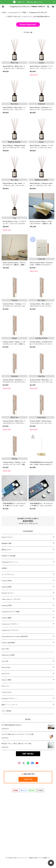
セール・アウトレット (8, 574)
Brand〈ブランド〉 (7, 537)
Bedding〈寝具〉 (7, 605)
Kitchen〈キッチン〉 (8, 593)
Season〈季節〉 (7, 680)
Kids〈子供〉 (5, 649)
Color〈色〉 (5, 661)
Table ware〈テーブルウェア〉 (11, 599)
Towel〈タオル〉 (7, 692)
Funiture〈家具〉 (7, 581)
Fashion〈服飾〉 (7, 618)
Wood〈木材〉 (6, 667)
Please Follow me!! (28, 25)
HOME (4, 12)
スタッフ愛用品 (6, 711)
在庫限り (4, 568)
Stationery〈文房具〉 (8, 655)
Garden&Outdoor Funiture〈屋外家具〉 (15, 636)
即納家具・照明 (7, 543)
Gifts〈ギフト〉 (6, 674)
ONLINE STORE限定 (9, 556)
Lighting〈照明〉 (7, 587)
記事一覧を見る (28, 754)
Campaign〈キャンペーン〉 (10, 562)
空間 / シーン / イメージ (9, 705)
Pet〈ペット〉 (6, 686)
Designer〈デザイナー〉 (9, 698)
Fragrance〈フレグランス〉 (10, 630)
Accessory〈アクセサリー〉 (10, 624)
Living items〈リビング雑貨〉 (18, 12)
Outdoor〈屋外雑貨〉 (8, 643)
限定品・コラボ (6, 550)
